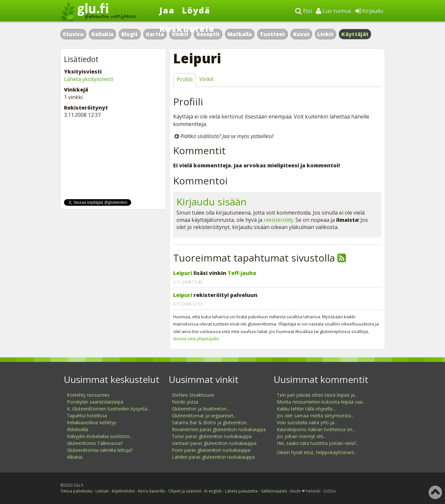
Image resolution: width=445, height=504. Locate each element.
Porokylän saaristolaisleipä (95, 402)
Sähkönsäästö (274, 491)
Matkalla (240, 34)
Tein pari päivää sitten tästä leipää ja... (317, 395)
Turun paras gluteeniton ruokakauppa (212, 436)
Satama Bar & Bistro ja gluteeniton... (211, 422)
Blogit (130, 34)
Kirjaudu (369, 11)
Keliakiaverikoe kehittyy (91, 422)
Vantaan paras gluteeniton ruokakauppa (214, 443)
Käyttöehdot (123, 491)
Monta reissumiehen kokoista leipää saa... (321, 402)
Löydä (196, 10)
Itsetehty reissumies (88, 395)
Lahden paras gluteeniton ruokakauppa (213, 457)
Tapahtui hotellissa (87, 416)
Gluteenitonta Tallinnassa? (95, 443)
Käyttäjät (355, 34)
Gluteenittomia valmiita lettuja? (100, 450)
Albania (75, 457)
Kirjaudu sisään (212, 202)
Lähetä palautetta (241, 491)
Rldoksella (78, 429)
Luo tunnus (334, 11)
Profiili (185, 79)
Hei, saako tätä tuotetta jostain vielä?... (318, 443)
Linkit (325, 34)
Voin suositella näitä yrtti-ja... (307, 422)
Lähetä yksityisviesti (89, 79)
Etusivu (73, 34)
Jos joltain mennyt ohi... (301, 436)
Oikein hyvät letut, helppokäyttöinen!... (317, 452)
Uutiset (102, 491)
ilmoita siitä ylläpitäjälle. (197, 339)
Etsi (303, 11)
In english (213, 491)
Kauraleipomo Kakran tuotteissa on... (316, 429)
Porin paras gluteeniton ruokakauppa (211, 450)
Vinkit (206, 79)
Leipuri (183, 273)
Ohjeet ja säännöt (185, 491)
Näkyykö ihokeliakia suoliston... (100, 436)
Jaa (167, 10)
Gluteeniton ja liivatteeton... (201, 409)
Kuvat (301, 34)
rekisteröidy (278, 220)
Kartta (155, 34)
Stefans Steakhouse (193, 395)
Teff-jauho (242, 273)
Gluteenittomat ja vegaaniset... (204, 416)
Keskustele (187, 29)
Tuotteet (272, 34)
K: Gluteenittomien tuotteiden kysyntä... (108, 409)
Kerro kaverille (152, 491)
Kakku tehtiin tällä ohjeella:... (306, 409)
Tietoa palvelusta (76, 491)
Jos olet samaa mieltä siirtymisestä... (315, 416)
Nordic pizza (185, 402)
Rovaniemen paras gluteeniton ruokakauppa (219, 429)
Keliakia (102, 34)
